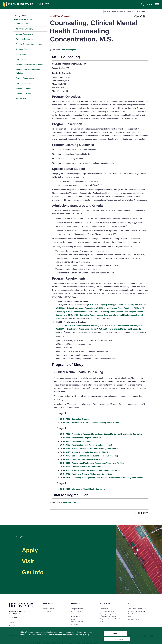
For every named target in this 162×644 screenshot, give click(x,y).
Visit (30, 561)
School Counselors (77, 622)
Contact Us (12, 624)
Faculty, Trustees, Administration (30, 44)
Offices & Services (48, 609)
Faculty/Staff (47, 611)
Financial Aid (21, 54)
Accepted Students (77, 609)
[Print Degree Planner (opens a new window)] (135, 16)
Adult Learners (76, 614)
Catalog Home (22, 24)
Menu (150, 4)
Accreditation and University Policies (28, 71)
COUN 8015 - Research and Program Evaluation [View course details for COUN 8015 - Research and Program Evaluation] (80, 438)
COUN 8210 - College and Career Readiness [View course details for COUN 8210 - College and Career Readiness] (114, 308)
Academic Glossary (24, 93)
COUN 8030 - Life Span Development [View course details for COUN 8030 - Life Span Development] (76, 441)
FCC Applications (134, 619)
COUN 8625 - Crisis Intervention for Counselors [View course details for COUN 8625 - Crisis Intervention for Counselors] (80, 467)
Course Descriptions (25, 34)
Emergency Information (107, 611)
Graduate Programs (24, 39)
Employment (104, 609)
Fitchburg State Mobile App (137, 611)
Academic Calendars (25, 88)
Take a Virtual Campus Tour (137, 609)
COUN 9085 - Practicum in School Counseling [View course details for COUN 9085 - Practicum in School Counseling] (75, 329)
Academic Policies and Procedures (31, 65)
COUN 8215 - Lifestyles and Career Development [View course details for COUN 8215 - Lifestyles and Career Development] (81, 459)
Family (73, 619)
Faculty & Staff (76, 617)
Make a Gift (132, 617)
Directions (12, 621)
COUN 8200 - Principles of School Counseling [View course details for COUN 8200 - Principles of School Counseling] (75, 308)
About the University (25, 29)
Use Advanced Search (23, 19)
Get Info (36, 572)
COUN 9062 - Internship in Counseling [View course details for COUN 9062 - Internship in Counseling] (83, 325)
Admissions (21, 59)
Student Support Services (27, 78)
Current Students (76, 611)
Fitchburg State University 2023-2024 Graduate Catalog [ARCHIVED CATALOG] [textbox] (126, 11)
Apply (32, 550)
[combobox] (126, 11)
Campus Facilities (24, 83)
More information (117, 639)
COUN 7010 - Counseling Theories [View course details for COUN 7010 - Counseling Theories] (75, 419)
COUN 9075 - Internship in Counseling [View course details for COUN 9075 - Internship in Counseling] (122, 325)
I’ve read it (115, 633)
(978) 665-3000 (15, 617)
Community (75, 624)
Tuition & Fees (22, 49)
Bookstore (131, 614)
